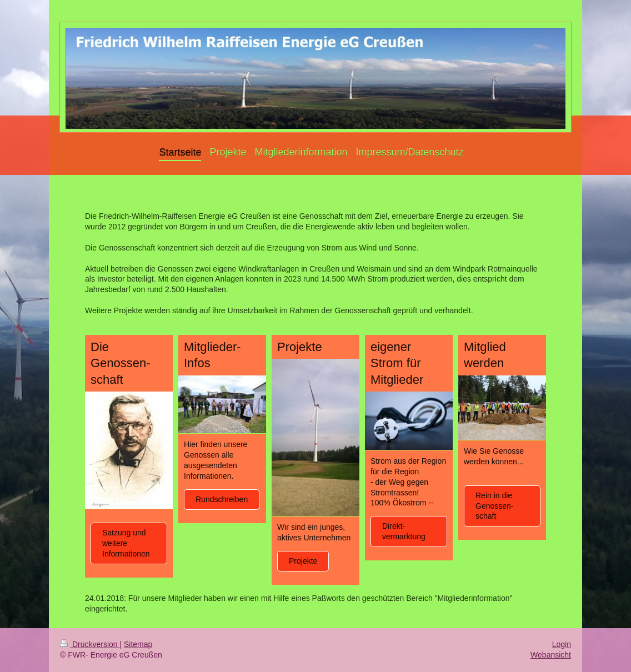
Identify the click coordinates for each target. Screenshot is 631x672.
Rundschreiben (222, 499)
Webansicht (551, 655)
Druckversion (90, 644)
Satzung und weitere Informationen (126, 543)
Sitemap (138, 644)
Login (562, 644)
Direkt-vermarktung (404, 531)
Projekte (303, 561)
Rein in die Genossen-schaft (494, 506)
